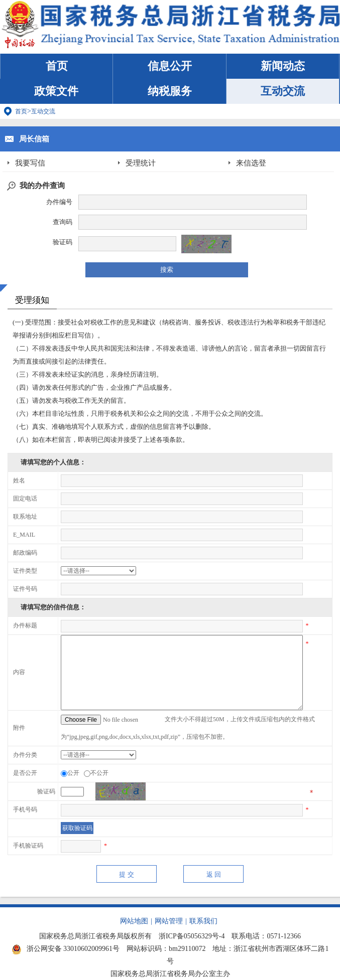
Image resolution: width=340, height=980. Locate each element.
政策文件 (56, 91)
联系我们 (203, 921)
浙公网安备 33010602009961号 (66, 949)
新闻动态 (283, 66)
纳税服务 (170, 91)
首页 (57, 66)
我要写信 (30, 163)
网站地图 (134, 921)
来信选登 (251, 163)
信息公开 (170, 66)
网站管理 (169, 921)
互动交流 (283, 91)
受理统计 (141, 163)
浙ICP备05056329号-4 (192, 936)
